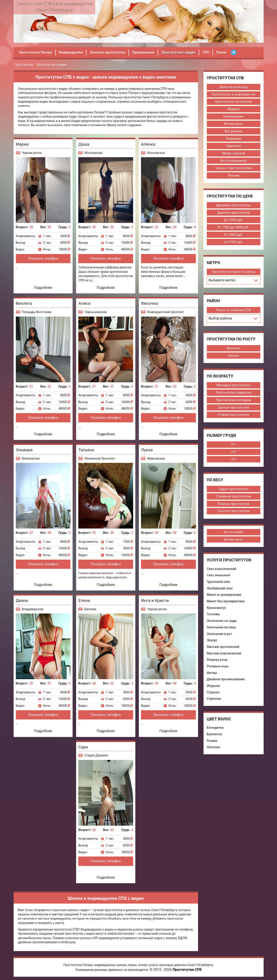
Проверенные (146, 52)
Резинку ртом (217, 663)
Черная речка (32, 153)
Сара (83, 747)
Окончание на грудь (222, 624)
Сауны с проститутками (234, 169)
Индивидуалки (72, 52)
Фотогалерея (233, 534)
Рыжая (212, 745)
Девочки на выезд (233, 87)
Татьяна (86, 450)
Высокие (234, 349)
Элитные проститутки (110, 52)
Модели (233, 109)
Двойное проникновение (226, 683)
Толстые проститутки (233, 513)
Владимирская (33, 609)
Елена (84, 600)
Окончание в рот (220, 637)
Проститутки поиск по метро (233, 273)
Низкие (234, 357)
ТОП (210, 52)
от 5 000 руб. (233, 243)
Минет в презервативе (224, 598)
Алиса (84, 303)
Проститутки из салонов (233, 102)
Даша (84, 144)
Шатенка (214, 751)
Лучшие (233, 176)
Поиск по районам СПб (233, 311)
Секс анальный (219, 578)
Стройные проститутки (233, 499)
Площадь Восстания (37, 312)
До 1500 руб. (233, 221)
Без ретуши (233, 132)
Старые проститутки (233, 417)
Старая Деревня (96, 755)
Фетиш (212, 676)
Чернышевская (96, 312)
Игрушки (214, 689)
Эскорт (212, 643)
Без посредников (234, 161)
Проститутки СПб (187, 970)
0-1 (233, 446)
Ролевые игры (218, 670)
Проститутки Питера (36, 52)
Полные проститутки (234, 506)
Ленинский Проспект (100, 458)
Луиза (147, 450)
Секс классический (222, 571)
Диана (22, 600)
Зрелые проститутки (233, 409)
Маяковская (31, 458)
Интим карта (233, 542)
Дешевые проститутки (233, 206)
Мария (22, 144)
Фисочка (149, 303)
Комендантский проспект (166, 312)
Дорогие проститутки (233, 213)
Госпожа (213, 617)
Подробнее (43, 288)
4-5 (233, 461)
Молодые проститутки (233, 387)
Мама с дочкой (233, 154)
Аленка (148, 144)
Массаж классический (224, 657)
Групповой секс (219, 584)
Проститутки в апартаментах (233, 94)
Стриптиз (214, 703)
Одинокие (234, 146)
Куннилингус (217, 611)
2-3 (233, 454)
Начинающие (234, 117)
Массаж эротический (223, 650)
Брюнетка (214, 738)
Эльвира (24, 450)
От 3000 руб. (233, 236)
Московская (93, 153)
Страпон (213, 696)
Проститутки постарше (233, 402)
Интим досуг (233, 124)
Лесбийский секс (220, 591)
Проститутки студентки (233, 394)
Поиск (226, 52)
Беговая (90, 609)
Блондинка (215, 731)
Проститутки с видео (182, 52)
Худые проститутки (234, 491)
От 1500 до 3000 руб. (233, 228)
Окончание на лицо (222, 630)
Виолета (24, 303)
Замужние (234, 139)
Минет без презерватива (226, 604)
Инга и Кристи (155, 600)
